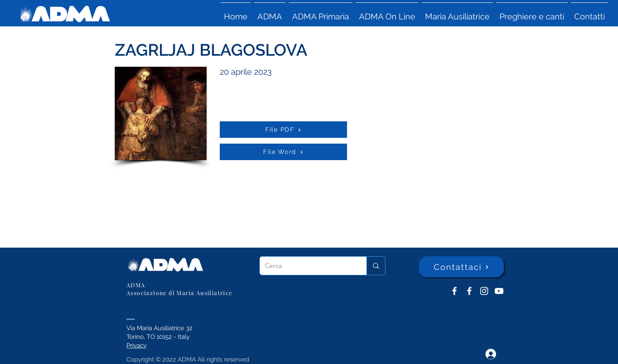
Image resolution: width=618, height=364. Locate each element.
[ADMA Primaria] (469, 291)
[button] (270, 13)
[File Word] (283, 152)
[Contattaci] (461, 267)
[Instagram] (484, 291)
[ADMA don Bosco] (454, 291)
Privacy (137, 345)
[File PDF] (283, 130)
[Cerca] (307, 266)
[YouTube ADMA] (499, 291)
